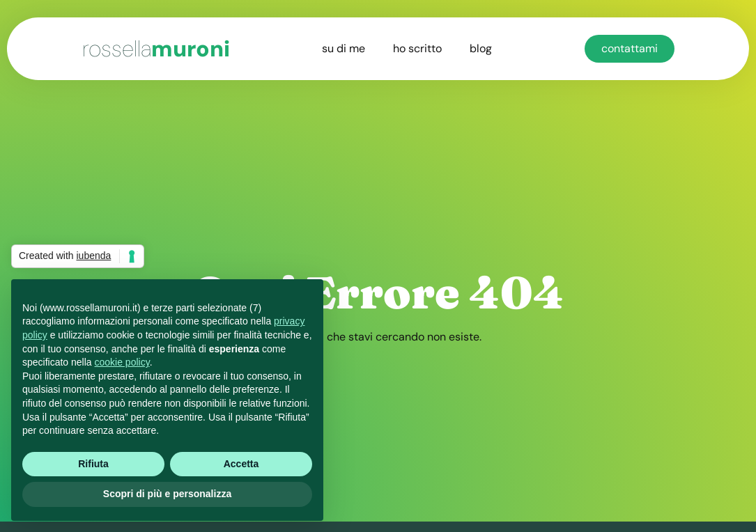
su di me (344, 48)
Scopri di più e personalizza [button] (167, 494)
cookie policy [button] (122, 362)
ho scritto (417, 48)
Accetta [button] (241, 464)
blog (481, 48)
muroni (156, 49)
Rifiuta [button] (93, 464)
